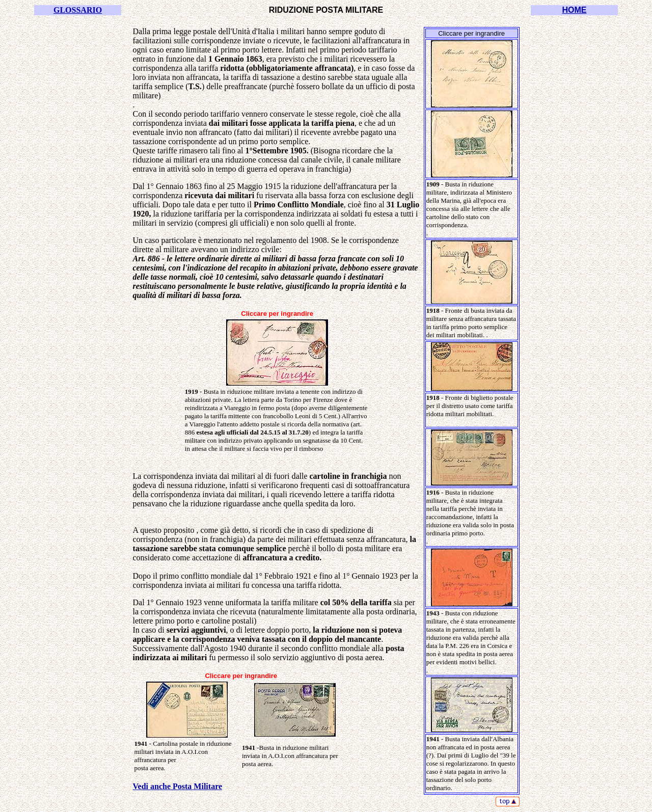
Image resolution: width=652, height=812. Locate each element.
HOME (574, 10)
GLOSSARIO (78, 10)
